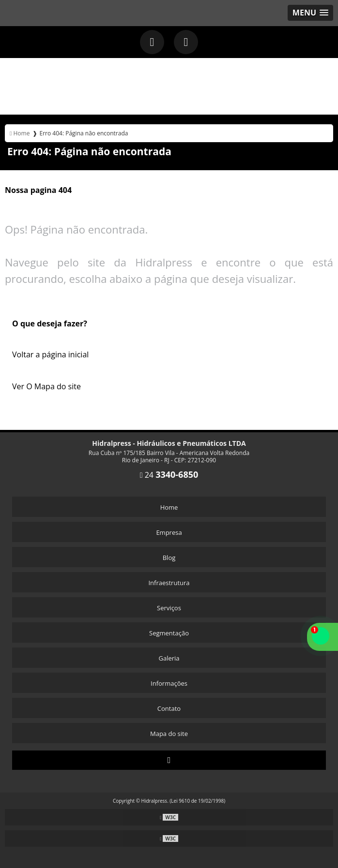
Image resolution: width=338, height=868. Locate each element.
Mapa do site (169, 734)
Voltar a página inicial (50, 354)
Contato (169, 708)
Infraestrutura (169, 583)
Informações (169, 683)
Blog (169, 558)
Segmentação (169, 633)
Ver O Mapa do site (46, 386)
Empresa (169, 532)
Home (169, 507)
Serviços (169, 608)
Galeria (169, 658)
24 (169, 475)
